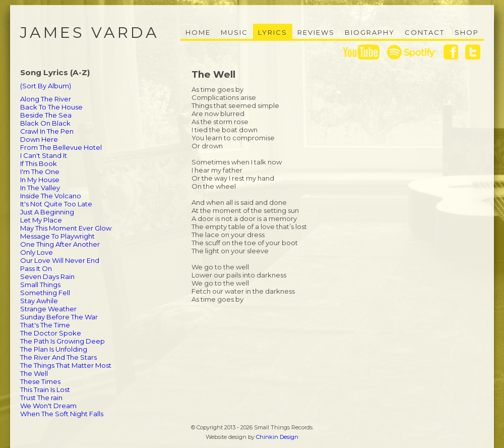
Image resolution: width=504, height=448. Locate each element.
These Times (40, 381)
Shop (467, 32)
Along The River (46, 99)
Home (198, 32)
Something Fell (45, 293)
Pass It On (36, 268)
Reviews (316, 32)
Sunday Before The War (59, 317)
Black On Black (45, 123)
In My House (40, 180)
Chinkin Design (277, 437)
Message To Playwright (57, 236)
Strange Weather (48, 309)
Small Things (40, 285)
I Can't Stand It (44, 155)
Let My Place (41, 220)
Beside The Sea (46, 115)
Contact (425, 32)
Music (234, 32)
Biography (370, 32)
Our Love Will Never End (60, 260)
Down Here (39, 139)
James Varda (90, 33)
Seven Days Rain (47, 276)
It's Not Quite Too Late (56, 204)
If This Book (39, 163)
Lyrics (273, 32)
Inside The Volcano (51, 196)
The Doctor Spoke (51, 333)
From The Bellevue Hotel (61, 147)
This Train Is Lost (45, 389)
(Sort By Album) (46, 86)
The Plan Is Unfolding (54, 349)
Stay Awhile (39, 301)
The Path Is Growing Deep (62, 341)
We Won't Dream (48, 406)
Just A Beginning (47, 212)
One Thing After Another (60, 244)
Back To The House (51, 107)
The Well (34, 373)
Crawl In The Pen (47, 131)
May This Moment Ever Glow (66, 228)
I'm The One (40, 172)
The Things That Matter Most (66, 365)
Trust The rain (41, 398)
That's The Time (45, 325)
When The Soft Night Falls (62, 414)
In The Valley (40, 188)
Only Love (37, 252)
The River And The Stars (58, 357)
